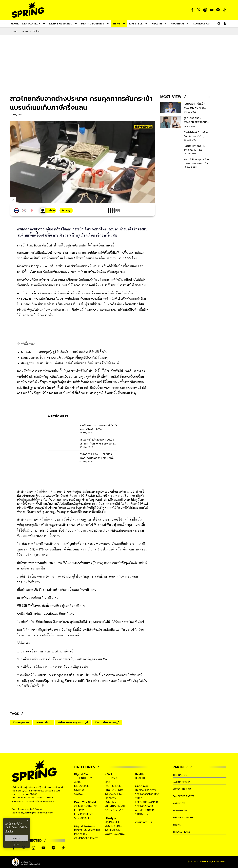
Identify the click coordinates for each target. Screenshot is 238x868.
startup (80, 790)
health (140, 778)
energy (79, 810)
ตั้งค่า (17, 845)
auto (78, 782)
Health (139, 774)
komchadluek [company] (182, 789)
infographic (113, 794)
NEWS (25, 31)
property (81, 834)
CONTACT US (143, 823)
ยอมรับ (17, 838)
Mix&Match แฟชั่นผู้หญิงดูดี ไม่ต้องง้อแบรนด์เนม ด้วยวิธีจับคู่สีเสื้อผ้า (64, 352)
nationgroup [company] (182, 782)
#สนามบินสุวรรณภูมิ (107, 723)
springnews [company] (181, 810)
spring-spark (144, 806)
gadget (79, 794)
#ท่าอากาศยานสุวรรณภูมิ (73, 723)
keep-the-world (147, 802)
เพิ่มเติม (9, 831)
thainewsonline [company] (184, 818)
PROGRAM (142, 787)
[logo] (28, 10)
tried (139, 798)
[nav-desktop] (15, 23)
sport (109, 782)
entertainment (115, 806)
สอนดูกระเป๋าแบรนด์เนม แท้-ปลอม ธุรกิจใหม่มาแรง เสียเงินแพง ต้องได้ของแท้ (70, 363)
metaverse (81, 786)
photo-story (114, 790)
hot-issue (111, 778)
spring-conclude (147, 794)
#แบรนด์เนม (44, 723)
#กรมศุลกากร (21, 723)
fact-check (113, 786)
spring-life (112, 822)
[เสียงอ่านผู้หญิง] (44, 211)
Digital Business (85, 827)
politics (110, 802)
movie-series (113, 826)
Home (15, 31)
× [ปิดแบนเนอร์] (27, 820)
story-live (142, 814)
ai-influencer (144, 810)
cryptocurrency (86, 838)
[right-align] (218, 24)
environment (84, 814)
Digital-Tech (82, 774)
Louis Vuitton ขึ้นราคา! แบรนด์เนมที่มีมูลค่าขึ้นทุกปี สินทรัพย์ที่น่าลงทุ (65, 357)
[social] (192, 10)
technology (83, 778)
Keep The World (85, 802)
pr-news (110, 798)
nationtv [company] (179, 803)
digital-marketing (87, 830)
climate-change (86, 806)
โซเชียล (36, 31)
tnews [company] (177, 825)
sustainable (83, 818)
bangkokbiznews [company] (185, 796)
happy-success (145, 790)
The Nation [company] (181, 775)
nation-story (114, 810)
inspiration (112, 830)
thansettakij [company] (182, 832)
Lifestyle (110, 818)
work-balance (115, 834)
